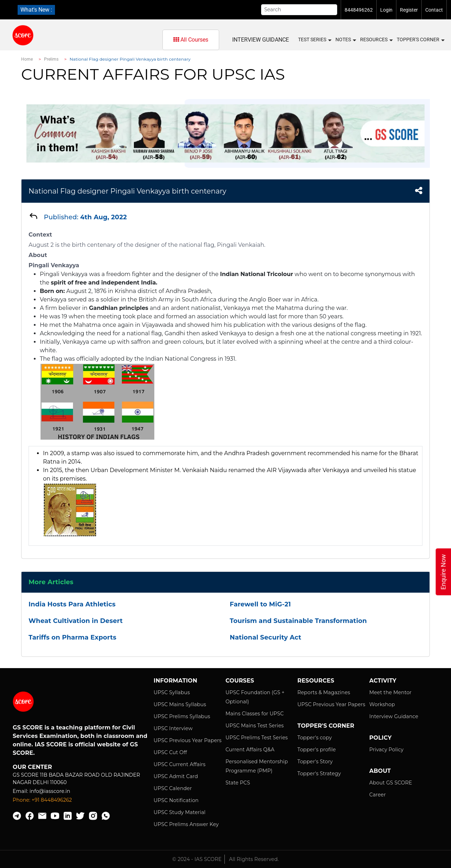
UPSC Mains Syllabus (180, 704)
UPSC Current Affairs (180, 764)
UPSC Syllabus (172, 692)
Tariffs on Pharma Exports (72, 637)
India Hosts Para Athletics (72, 604)
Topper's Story (315, 762)
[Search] (299, 10)
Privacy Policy (386, 750)
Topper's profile (317, 750)
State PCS (238, 783)
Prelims (51, 59)
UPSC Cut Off (170, 752)
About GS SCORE (391, 783)
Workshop (382, 704)
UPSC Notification (176, 800)
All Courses (191, 40)
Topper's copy (315, 738)
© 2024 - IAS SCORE (197, 859)
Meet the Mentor (390, 692)
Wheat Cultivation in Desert (76, 621)
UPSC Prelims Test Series (257, 738)
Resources (376, 40)
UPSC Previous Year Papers (188, 740)
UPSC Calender (173, 788)
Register (409, 10)
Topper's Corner (420, 40)
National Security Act (265, 637)
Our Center (32, 767)
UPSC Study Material (180, 812)
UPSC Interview (173, 728)
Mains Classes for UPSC (255, 714)
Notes (345, 40)
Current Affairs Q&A (250, 750)
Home (27, 59)
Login (386, 10)
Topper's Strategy (319, 774)
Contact (434, 10)
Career (378, 795)
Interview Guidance (261, 40)
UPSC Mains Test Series (255, 726)
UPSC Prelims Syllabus (182, 716)
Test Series (314, 40)
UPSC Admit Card (176, 776)
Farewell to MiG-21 (260, 604)
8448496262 (359, 10)
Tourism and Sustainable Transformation (298, 621)
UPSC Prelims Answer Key (186, 824)
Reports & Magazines (324, 692)
